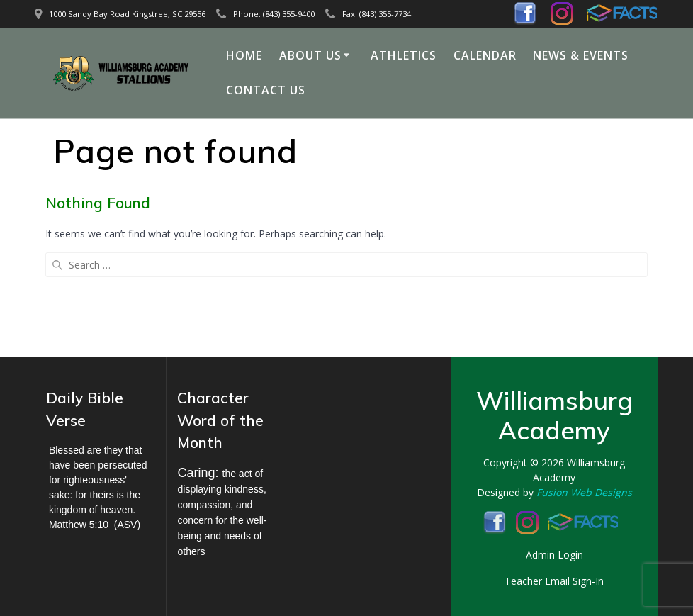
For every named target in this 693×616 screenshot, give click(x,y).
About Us (310, 55)
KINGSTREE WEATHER (364, 439)
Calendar (485, 55)
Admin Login (554, 555)
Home (244, 55)
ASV (127, 525)
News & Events (581, 55)
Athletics (404, 55)
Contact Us (266, 90)
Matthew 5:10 (79, 525)
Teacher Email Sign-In (554, 581)
